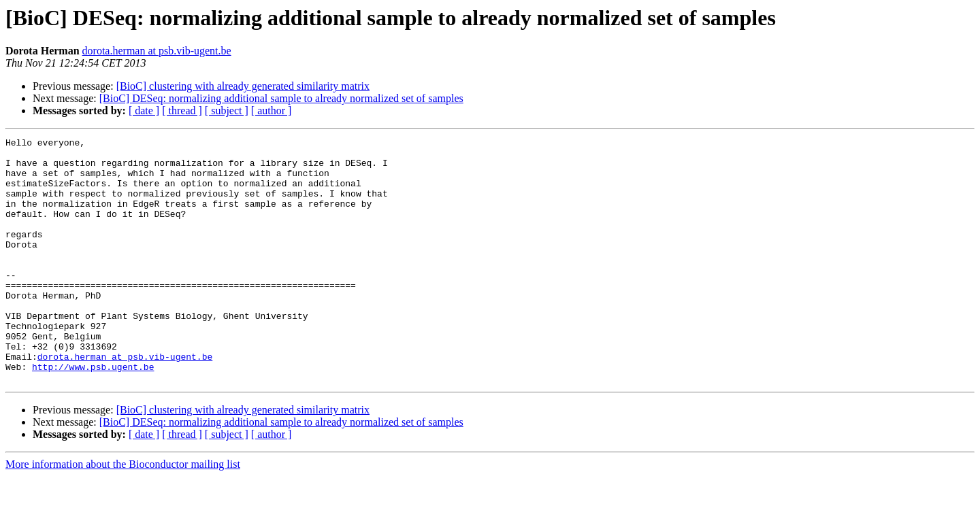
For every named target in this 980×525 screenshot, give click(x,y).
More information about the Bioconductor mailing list (123, 513)
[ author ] (272, 111)
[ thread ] (182, 111)
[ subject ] (227, 111)
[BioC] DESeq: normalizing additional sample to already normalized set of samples (281, 98)
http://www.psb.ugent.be (93, 413)
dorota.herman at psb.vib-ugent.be (157, 51)
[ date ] (144, 111)
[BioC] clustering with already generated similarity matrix (243, 86)
